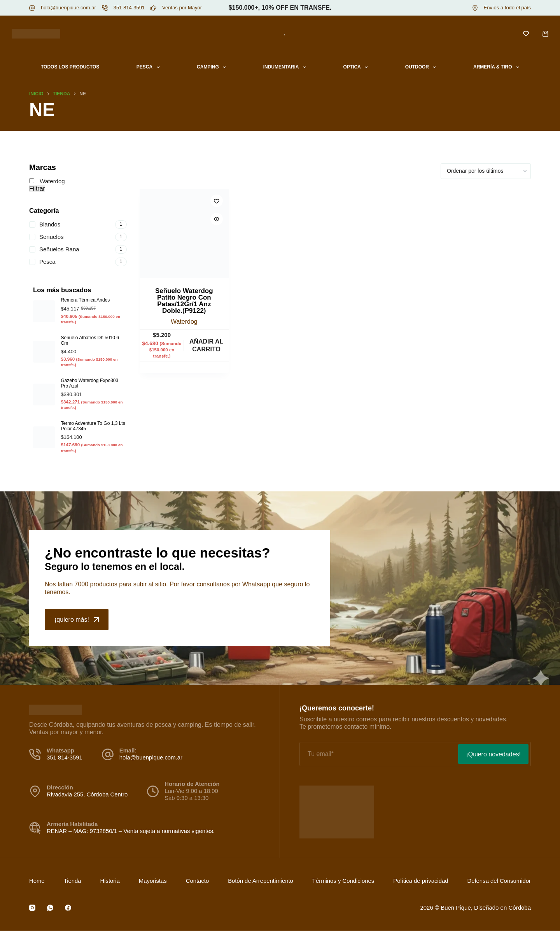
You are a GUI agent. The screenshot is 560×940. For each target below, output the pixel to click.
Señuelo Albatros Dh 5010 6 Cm (90, 340)
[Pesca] (78, 262)
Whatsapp (257, 584)
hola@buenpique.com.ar (68, 8)
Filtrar (37, 189)
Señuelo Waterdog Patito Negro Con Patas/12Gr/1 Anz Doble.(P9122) (184, 301)
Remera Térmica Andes (86, 300)
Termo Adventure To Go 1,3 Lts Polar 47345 (93, 426)
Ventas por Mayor (182, 8)
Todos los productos (70, 67)
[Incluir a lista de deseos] (217, 201)
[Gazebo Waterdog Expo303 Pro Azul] (44, 395)
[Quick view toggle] (217, 219)
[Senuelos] (78, 237)
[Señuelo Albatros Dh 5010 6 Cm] (44, 352)
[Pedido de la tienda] (486, 171)
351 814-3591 (129, 8)
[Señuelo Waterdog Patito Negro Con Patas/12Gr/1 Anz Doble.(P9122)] (184, 233)
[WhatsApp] (50, 908)
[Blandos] (78, 224)
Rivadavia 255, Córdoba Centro (87, 794)
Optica (357, 67)
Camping (213, 67)
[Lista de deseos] (526, 34)
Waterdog (184, 322)
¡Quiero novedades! (493, 754)
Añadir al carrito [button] (206, 345)
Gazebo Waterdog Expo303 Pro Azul (90, 383)
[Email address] (378, 754)
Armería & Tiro (498, 67)
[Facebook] (68, 908)
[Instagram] (32, 908)
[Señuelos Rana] (78, 249)
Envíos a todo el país (507, 8)
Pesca (150, 67)
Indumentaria (286, 67)
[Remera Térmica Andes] (44, 311)
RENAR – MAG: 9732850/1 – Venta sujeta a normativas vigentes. (131, 831)
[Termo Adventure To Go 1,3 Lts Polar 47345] (44, 437)
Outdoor (422, 67)
